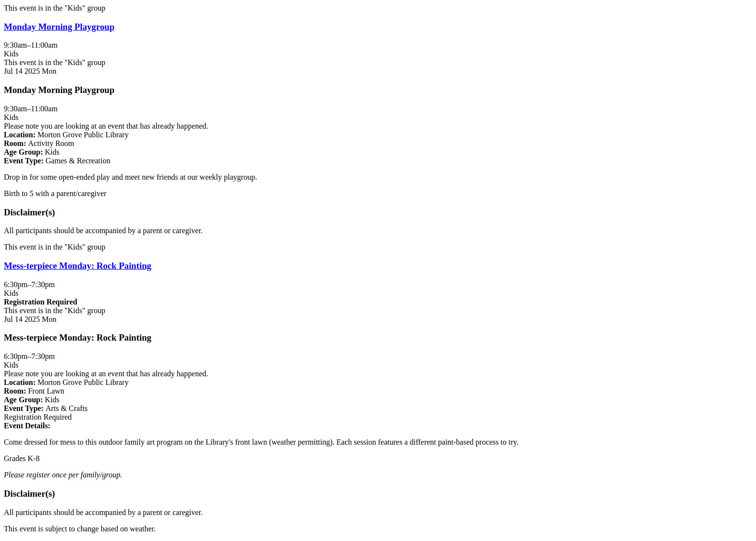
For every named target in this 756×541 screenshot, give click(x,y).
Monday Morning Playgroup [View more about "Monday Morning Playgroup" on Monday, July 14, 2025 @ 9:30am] (59, 27)
